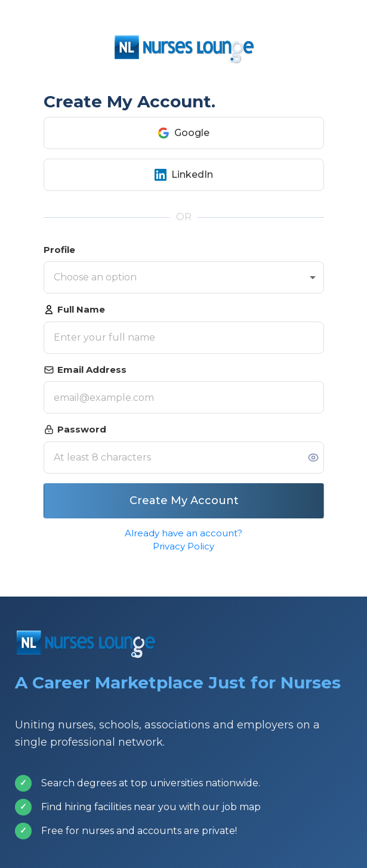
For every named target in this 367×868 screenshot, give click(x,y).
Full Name (74, 309)
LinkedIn (184, 175)
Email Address (85, 370)
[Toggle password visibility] (313, 458)
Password (75, 429)
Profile (59, 250)
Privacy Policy (184, 546)
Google (184, 133)
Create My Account (184, 501)
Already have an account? (184, 533)
